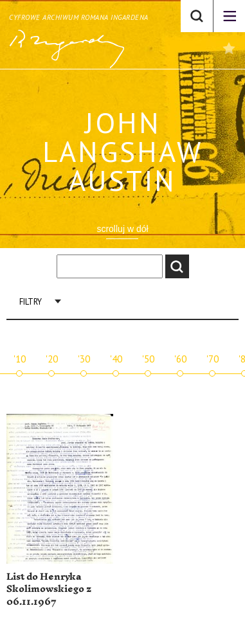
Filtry (31, 302)
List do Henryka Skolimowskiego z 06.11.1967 (49, 589)
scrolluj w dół (122, 229)
